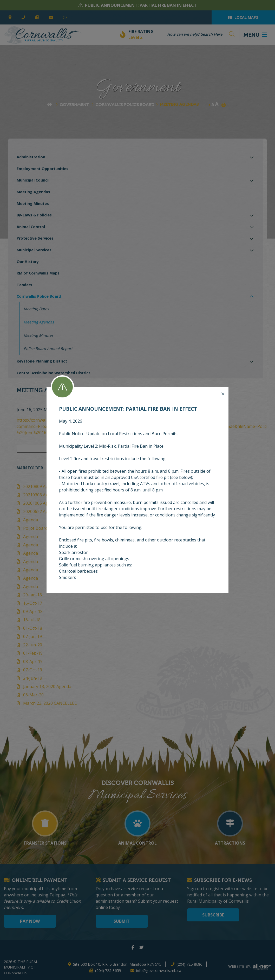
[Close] (223, 394)
